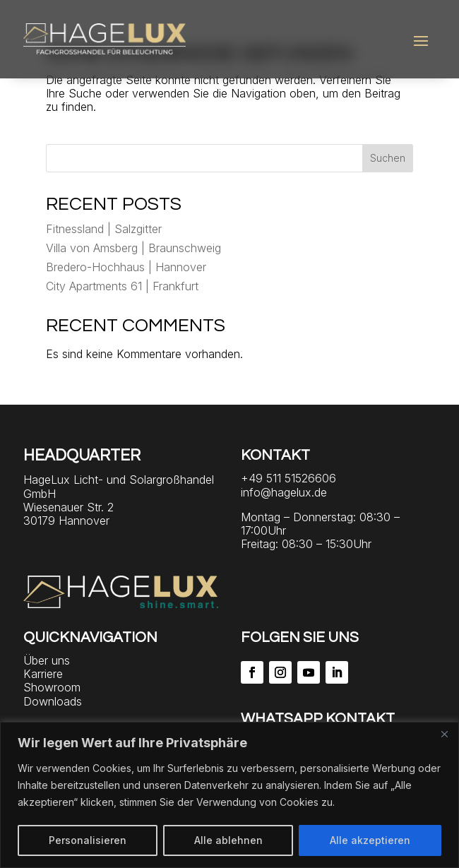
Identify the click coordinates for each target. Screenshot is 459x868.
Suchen (388, 158)
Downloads (53, 701)
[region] (229, 795)
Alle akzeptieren (370, 840)
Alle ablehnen (228, 840)
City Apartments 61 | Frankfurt (122, 286)
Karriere (43, 674)
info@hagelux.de (284, 492)
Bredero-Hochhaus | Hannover (126, 267)
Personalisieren (88, 840)
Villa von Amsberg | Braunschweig (133, 248)
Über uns (47, 660)
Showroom (52, 687)
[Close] (444, 734)
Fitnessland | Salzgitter (104, 229)
